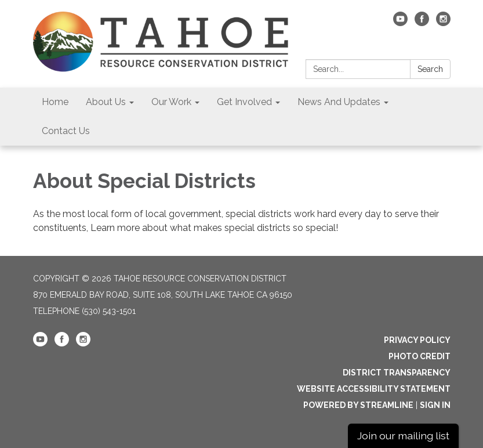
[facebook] (422, 23)
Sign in (435, 405)
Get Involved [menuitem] (244, 102)
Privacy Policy (417, 340)
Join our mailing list (403, 436)
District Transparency (397, 373)
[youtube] (400, 23)
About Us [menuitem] (106, 102)
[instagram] (443, 23)
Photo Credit (420, 356)
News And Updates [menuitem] (339, 102)
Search (430, 69)
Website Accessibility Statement (374, 389)
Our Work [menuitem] (171, 102)
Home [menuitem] (55, 102)
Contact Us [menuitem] (66, 131)
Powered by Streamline (358, 405)
